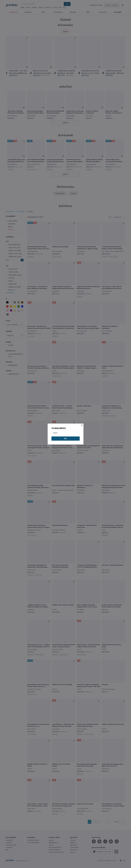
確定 (66, 438)
